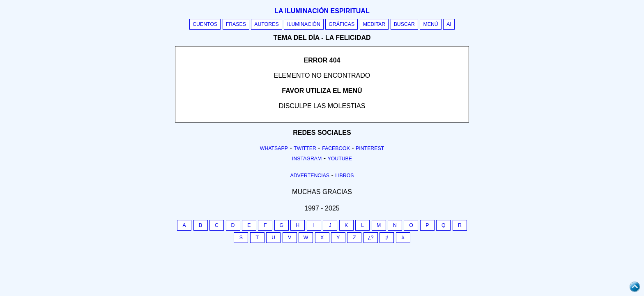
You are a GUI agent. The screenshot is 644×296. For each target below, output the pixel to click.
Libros (344, 176)
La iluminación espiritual (322, 11)
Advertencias (310, 176)
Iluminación (304, 24)
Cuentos (205, 24)
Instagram (307, 159)
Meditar (374, 24)
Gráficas (342, 24)
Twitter (305, 148)
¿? (370, 238)
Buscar (404, 24)
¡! (387, 238)
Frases (236, 24)
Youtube (340, 159)
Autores (266, 24)
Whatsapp (274, 148)
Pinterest (370, 148)
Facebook (336, 148)
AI (449, 24)
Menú (430, 24)
